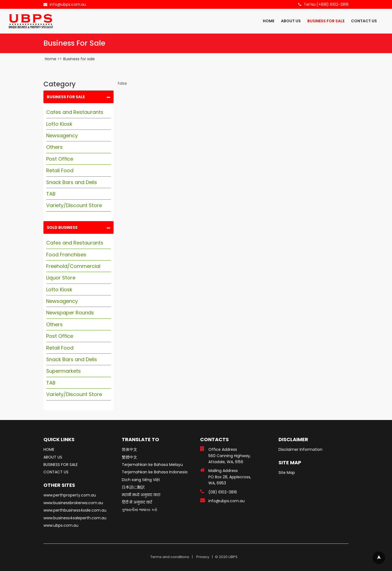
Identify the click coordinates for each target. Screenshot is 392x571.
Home (51, 59)
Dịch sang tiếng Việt (141, 480)
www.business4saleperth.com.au (75, 518)
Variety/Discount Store (74, 205)
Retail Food (60, 170)
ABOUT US (291, 21)
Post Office (60, 159)
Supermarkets (64, 371)
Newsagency (62, 135)
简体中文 (129, 449)
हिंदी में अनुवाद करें (137, 502)
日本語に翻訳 (133, 487)
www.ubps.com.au (61, 525)
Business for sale (79, 59)
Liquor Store (61, 278)
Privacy (203, 557)
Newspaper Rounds (70, 313)
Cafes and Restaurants (75, 112)
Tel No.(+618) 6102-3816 (326, 4)
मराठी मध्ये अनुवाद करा (141, 495)
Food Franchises (66, 255)
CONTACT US (364, 21)
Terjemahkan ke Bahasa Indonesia (155, 472)
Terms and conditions (170, 557)
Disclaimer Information (300, 449)
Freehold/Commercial (73, 266)
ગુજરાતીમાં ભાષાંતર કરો (140, 510)
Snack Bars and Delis (72, 182)
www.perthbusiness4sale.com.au (75, 510)
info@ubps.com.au (68, 4)
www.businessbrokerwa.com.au (73, 503)
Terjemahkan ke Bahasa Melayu (152, 465)
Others (54, 147)
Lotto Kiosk (59, 124)
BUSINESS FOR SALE (326, 21)
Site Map (287, 473)
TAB (51, 194)
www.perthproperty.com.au (70, 495)
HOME (269, 21)
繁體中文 (129, 457)
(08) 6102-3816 (223, 492)
